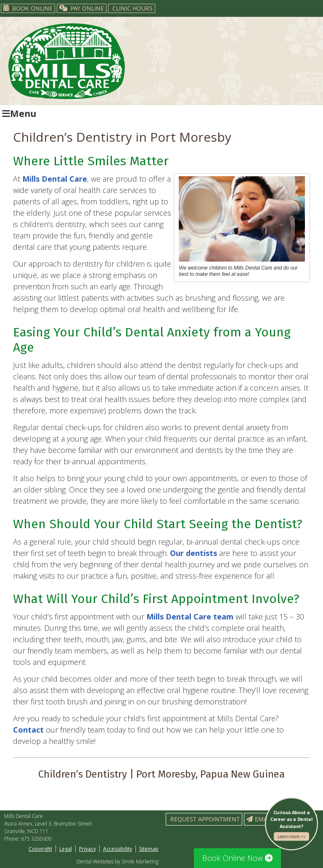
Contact (28, 730)
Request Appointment (205, 819)
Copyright (40, 849)
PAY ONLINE (82, 8)
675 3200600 (36, 839)
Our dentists (193, 553)
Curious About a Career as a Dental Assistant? (291, 825)
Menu (19, 113)
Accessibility (118, 849)
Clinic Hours (132, 8)
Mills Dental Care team (190, 617)
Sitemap (149, 849)
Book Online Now (237, 858)
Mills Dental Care (55, 179)
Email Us (264, 819)
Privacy (87, 849)
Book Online (28, 8)
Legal (66, 849)
